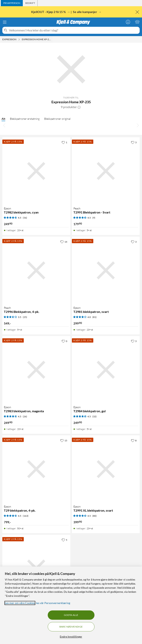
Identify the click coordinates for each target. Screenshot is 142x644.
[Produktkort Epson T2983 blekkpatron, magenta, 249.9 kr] (36, 370)
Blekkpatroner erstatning (25, 119)
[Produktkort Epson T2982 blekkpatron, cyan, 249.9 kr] (36, 171)
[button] (79, 107)
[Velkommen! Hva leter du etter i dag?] (74, 30)
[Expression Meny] (19, 39)
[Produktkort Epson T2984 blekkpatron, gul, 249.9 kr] (106, 370)
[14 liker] (64, 242)
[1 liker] (64, 142)
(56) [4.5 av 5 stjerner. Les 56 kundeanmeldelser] (25, 218)
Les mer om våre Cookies (20, 603)
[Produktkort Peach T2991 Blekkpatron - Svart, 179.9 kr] (106, 171)
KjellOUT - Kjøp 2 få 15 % (49, 12)
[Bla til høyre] (138, 125)
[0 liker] (64, 341)
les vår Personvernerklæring (53, 603)
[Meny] (5, 22)
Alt (3, 119)
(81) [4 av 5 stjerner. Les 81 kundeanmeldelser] (94, 317)
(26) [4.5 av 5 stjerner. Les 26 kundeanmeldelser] (25, 416)
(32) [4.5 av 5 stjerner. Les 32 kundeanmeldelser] (94, 416)
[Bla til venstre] (4, 125)
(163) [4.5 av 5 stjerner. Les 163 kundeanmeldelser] (26, 516)
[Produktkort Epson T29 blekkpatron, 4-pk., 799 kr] (36, 469)
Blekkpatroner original (57, 119)
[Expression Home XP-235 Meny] (52, 39)
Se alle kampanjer (85, 12)
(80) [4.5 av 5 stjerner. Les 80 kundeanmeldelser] (94, 516)
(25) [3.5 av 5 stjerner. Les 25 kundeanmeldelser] (25, 317)
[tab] (12, 3)
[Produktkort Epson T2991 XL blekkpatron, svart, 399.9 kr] (106, 469)
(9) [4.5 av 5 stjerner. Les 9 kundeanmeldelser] (94, 218)
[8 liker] (134, 440)
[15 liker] (64, 440)
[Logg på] (128, 22)
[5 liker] (64, 540)
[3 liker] (134, 142)
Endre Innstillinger (71, 637)
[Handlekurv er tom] (137, 22)
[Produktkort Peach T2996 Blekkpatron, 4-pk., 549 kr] (36, 270)
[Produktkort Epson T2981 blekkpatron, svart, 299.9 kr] (106, 270)
